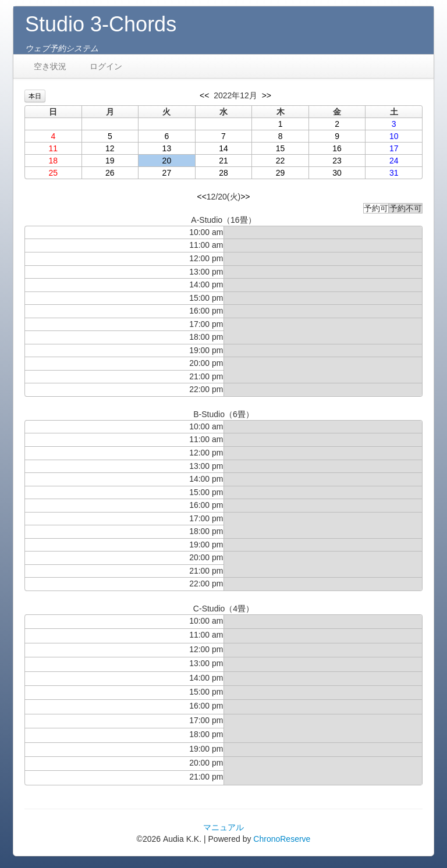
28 (223, 173)
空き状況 (50, 66)
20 (167, 161)
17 (394, 148)
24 (394, 161)
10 (394, 136)
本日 (35, 96)
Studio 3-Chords (101, 24)
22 (281, 161)
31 (394, 173)
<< (204, 95)
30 (337, 173)
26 (110, 173)
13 (167, 148)
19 (110, 161)
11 (53, 148)
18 (53, 161)
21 (223, 161)
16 (337, 148)
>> (267, 95)
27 (167, 173)
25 (53, 173)
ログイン (106, 66)
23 (337, 161)
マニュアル (223, 827)
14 (223, 148)
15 (281, 148)
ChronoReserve (282, 839)
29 (281, 173)
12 (110, 148)
